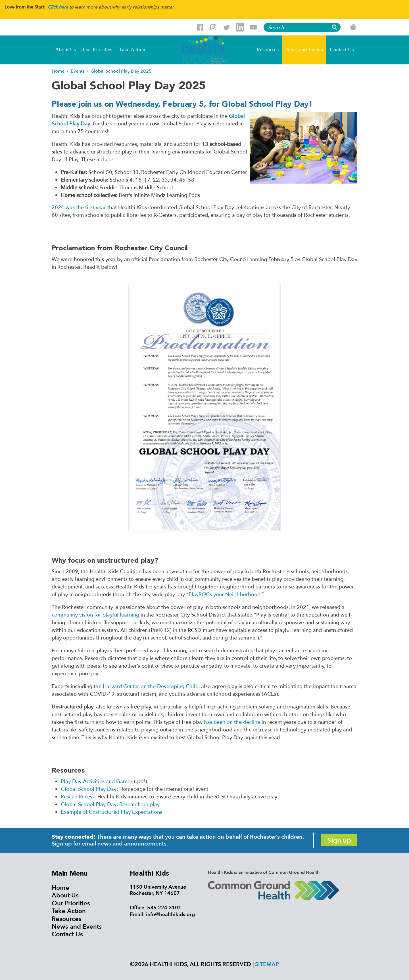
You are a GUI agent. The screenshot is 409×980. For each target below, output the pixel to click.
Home (60, 888)
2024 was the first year (79, 208)
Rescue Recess (78, 797)
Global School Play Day (89, 789)
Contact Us (342, 50)
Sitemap (267, 964)
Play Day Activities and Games (97, 782)
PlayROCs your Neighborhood (225, 595)
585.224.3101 (164, 908)
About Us (65, 50)
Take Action (132, 50)
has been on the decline (232, 722)
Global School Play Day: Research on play (110, 805)
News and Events (304, 50)
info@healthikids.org (170, 915)
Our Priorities (97, 50)
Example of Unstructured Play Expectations (111, 812)
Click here (58, 7)
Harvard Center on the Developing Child (151, 686)
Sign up (339, 841)
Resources (268, 50)
